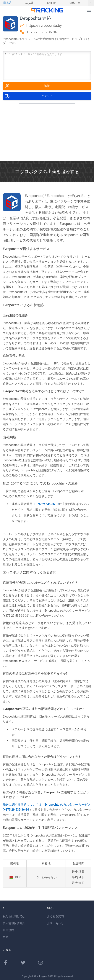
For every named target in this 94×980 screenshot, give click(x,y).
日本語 (7, 3)
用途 (6, 937)
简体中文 (75, 3)
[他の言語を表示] (91, 3)
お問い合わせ (55, 923)
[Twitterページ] (23, 963)
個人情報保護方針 (14, 923)
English (52, 3)
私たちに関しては (14, 916)
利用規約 (8, 930)
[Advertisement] (47, 127)
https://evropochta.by (44, 26)
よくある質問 (55, 916)
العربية (29, 3)
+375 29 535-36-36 (42, 32)
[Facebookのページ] (6, 963)
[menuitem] (11, 3)
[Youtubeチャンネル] (40, 963)
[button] (89, 10)
